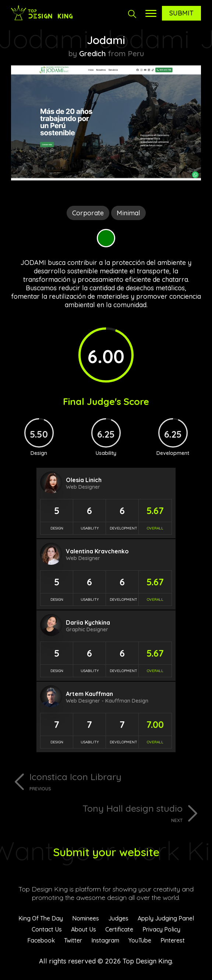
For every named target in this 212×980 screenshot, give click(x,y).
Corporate (88, 213)
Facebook (41, 940)
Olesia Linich (84, 480)
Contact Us (47, 929)
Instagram (105, 940)
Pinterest (173, 940)
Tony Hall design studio (97, 813)
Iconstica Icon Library (115, 781)
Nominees (86, 918)
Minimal (128, 213)
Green (106, 238)
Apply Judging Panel (166, 918)
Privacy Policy (161, 929)
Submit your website (106, 852)
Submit (181, 13)
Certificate (119, 929)
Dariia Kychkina (88, 622)
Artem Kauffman (89, 694)
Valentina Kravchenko (97, 551)
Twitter (73, 940)
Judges (118, 918)
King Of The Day (41, 918)
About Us (84, 929)
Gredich (92, 53)
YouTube (140, 940)
